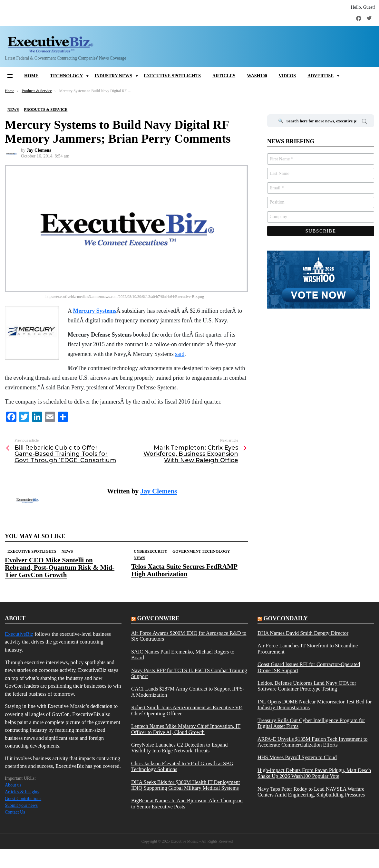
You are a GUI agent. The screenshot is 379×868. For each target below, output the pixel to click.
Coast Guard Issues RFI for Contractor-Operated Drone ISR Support (309, 667)
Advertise (321, 76)
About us (13, 785)
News (67, 551)
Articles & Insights (22, 792)
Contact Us (15, 812)
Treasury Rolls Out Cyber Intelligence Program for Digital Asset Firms (311, 723)
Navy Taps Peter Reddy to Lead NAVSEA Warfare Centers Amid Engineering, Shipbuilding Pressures (311, 792)
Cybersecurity (151, 551)
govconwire (158, 618)
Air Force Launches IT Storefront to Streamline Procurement (308, 649)
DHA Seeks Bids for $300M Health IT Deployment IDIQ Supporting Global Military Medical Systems (185, 785)
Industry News (113, 76)
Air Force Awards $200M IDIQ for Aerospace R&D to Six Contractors (189, 636)
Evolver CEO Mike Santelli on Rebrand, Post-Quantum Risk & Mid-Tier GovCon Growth (60, 568)
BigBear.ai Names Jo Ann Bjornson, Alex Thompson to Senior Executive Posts (187, 804)
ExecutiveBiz (19, 634)
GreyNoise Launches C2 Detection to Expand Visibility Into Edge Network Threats (179, 748)
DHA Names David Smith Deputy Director (303, 633)
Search (364, 122)
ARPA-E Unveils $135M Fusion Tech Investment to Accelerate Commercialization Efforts (313, 742)
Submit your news (21, 805)
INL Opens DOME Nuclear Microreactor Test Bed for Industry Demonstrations (315, 705)
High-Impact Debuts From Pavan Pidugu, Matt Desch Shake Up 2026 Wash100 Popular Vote (314, 773)
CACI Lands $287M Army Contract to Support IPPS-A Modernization (188, 692)
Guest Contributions (23, 799)
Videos (287, 76)
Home (31, 76)
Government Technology (201, 551)
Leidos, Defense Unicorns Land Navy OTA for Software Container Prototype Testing (307, 686)
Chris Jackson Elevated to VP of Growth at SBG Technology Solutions (182, 767)
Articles (224, 76)
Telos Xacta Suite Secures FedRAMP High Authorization (184, 570)
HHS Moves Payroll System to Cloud (297, 758)
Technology (66, 76)
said (180, 354)
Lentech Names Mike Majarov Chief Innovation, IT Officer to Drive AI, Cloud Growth (186, 729)
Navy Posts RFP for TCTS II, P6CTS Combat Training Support (189, 673)
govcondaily (285, 618)
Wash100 (257, 76)
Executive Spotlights (172, 76)
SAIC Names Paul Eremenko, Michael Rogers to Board (183, 655)
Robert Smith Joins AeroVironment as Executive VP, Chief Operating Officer (187, 711)
